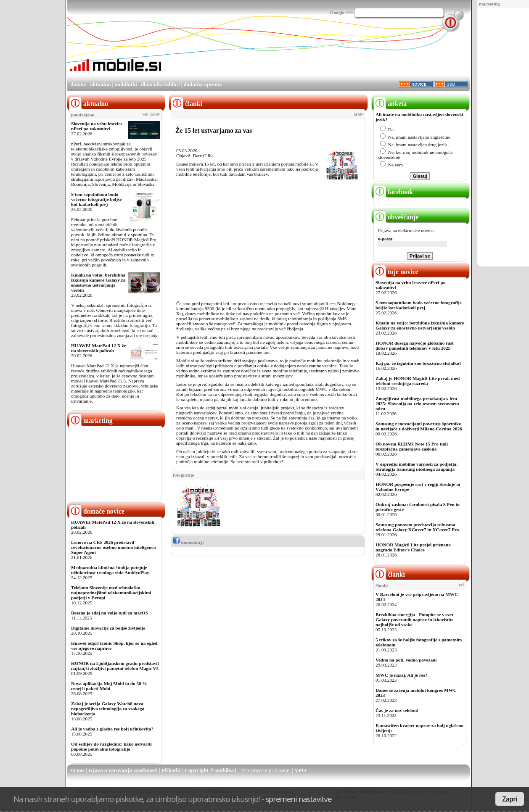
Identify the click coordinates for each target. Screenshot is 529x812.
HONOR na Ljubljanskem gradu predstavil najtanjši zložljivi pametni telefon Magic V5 (115, 666)
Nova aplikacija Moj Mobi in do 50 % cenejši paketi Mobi (109, 686)
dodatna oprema (202, 84)
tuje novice (396, 272)
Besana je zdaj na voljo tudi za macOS (110, 613)
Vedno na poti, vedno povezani (406, 660)
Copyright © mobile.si (210, 770)
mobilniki (126, 84)
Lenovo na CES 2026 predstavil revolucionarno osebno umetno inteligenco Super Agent (113, 547)
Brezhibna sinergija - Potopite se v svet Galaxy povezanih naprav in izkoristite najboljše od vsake (414, 620)
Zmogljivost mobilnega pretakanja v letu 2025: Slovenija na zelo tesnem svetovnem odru (417, 403)
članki (389, 574)
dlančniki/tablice (160, 84)
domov (78, 84)
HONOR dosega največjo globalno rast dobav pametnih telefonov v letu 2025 (415, 345)
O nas (78, 770)
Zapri (510, 799)
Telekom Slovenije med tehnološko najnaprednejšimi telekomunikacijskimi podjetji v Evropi (111, 593)
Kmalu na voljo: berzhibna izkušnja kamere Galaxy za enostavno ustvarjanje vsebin (98, 282)
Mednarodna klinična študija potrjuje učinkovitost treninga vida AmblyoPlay (110, 570)
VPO (300, 770)
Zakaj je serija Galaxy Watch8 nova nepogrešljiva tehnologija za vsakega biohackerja (108, 709)
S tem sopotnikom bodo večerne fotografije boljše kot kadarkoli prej (97, 199)
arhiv (155, 114)
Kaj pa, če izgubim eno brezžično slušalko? (419, 363)
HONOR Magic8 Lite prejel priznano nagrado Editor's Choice (413, 547)
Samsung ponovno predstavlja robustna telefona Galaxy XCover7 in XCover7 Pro (417, 527)
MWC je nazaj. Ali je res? (401, 675)
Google (337, 13)
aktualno (100, 84)
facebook (393, 192)
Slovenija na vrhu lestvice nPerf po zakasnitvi (97, 126)
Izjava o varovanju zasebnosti (123, 770)
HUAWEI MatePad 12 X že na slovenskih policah (99, 348)
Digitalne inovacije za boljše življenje (108, 628)
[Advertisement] (317, 52)
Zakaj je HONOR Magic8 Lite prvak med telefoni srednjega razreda (418, 381)
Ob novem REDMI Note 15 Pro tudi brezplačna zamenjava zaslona (412, 446)
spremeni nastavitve (299, 799)
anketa (390, 104)
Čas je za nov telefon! (397, 710)
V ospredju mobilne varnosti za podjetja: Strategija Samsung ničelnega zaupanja (417, 467)
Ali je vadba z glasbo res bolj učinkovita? (112, 729)
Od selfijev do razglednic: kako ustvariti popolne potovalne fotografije (111, 746)
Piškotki (171, 770)
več (145, 114)
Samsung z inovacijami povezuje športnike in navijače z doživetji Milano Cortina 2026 (419, 426)
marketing (489, 4)
